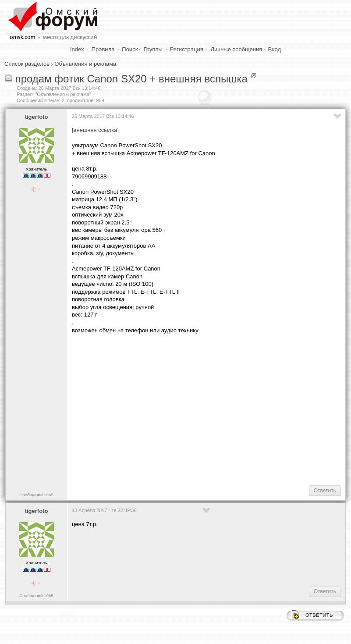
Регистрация (187, 49)
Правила (103, 49)
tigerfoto (37, 117)
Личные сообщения (237, 49)
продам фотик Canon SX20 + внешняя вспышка (131, 79)
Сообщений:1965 (36, 495)
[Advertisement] (211, 409)
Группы (153, 49)
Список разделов (27, 64)
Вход (275, 49)
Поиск (130, 49)
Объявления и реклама (85, 64)
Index (77, 49)
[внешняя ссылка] (95, 130)
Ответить (325, 491)
